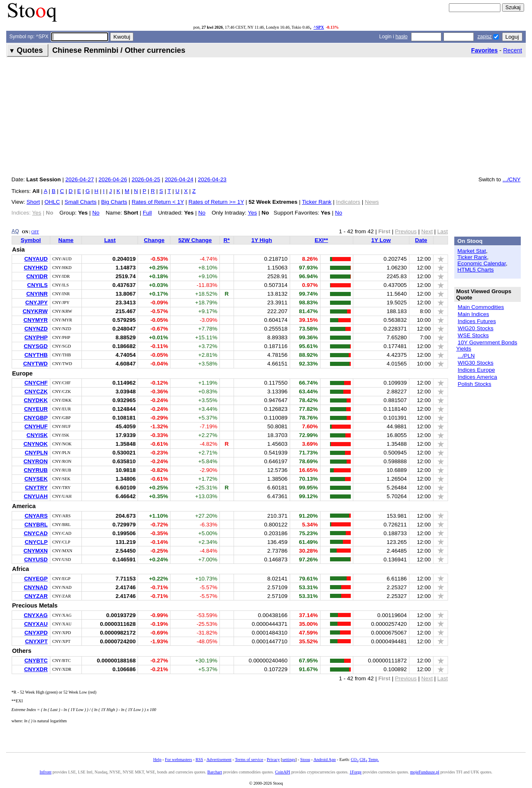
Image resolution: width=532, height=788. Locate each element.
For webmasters (179, 760)
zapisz (485, 37)
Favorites (485, 50)
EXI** (321, 240)
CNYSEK (36, 479)
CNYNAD (36, 587)
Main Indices (473, 314)
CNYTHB (36, 355)
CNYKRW (35, 311)
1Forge (356, 772)
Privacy (273, 760)
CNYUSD (36, 560)
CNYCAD (36, 533)
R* (227, 240)
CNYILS (37, 285)
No (96, 213)
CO (355, 760)
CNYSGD (36, 346)
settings (289, 760)
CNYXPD (36, 633)
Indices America (477, 377)
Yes (252, 213)
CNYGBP (36, 418)
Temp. (374, 760)
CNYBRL (36, 525)
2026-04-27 (80, 179)
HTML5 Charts (476, 270)
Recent (512, 50)
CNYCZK (36, 392)
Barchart (215, 772)
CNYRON (35, 461)
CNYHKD (36, 268)
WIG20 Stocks (475, 328)
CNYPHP (36, 337)
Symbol (31, 240)
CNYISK (37, 435)
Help (157, 760)
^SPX (319, 27)
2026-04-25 (146, 179)
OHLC (52, 202)
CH (363, 760)
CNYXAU (36, 624)
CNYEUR (36, 409)
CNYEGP (36, 579)
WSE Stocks (473, 335)
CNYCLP (36, 542)
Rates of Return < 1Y (158, 202)
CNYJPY (37, 303)
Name (66, 240)
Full (148, 213)
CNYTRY (36, 488)
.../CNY (511, 179)
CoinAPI (283, 772)
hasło (401, 37)
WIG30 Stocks (475, 363)
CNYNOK (35, 444)
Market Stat (472, 251)
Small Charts (80, 202)
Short (33, 202)
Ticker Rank (316, 202)
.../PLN (466, 356)
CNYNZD (36, 329)
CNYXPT (36, 641)
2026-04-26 (113, 179)
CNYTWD (36, 364)
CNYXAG (36, 615)
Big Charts (114, 202)
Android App (325, 760)
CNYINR (37, 294)
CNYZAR (36, 596)
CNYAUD (36, 259)
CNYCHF (36, 383)
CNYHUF (36, 426)
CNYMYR (35, 320)
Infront (45, 772)
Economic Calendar (482, 263)
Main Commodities (481, 307)
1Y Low (381, 240)
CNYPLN (36, 453)
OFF (35, 232)
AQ (15, 231)
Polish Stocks (474, 384)
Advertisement (219, 760)
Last (110, 240)
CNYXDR (36, 669)
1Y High (262, 240)
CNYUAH (36, 496)
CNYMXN (35, 551)
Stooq (305, 760)
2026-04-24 (179, 179)
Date (421, 240)
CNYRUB (36, 470)
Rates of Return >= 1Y (216, 202)
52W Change (195, 240)
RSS (199, 760)
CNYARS (36, 516)
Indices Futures (477, 321)
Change (154, 240)
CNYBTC (36, 661)
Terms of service (249, 760)
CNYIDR (37, 276)
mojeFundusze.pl (425, 772)
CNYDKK (36, 400)
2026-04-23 (212, 179)
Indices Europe (476, 370)
